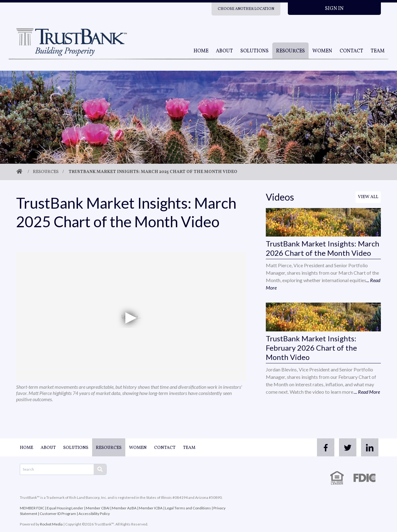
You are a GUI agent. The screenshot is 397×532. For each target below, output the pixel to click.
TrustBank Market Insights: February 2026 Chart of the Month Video (311, 348)
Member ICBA (151, 508)
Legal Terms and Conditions (188, 508)
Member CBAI (98, 508)
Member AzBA (124, 508)
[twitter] (344, 447)
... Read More (367, 392)
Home (201, 51)
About (224, 51)
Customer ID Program (58, 514)
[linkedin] (368, 447)
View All (368, 197)
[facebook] (319, 447)
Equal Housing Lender (65, 508)
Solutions (254, 51)
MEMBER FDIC (32, 508)
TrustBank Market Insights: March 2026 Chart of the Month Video (323, 248)
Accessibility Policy (94, 514)
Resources (290, 51)
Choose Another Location (246, 9)
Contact (351, 51)
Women (322, 51)
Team (378, 51)
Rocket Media (51, 524)
